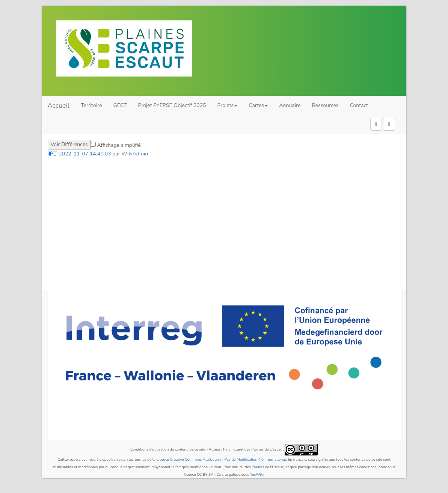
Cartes (258, 105)
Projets (228, 105)
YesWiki (257, 475)
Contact (359, 105)
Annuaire (290, 105)
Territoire (91, 105)
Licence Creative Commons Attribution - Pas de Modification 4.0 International (221, 460)
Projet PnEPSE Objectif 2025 (172, 105)
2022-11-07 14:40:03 (85, 154)
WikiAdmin (135, 154)
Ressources (325, 105)
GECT (120, 105)
